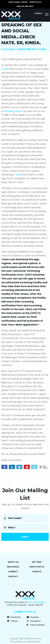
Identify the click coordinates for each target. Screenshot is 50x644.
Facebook (14, 617)
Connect (13, 572)
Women (43, 49)
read (19, 175)
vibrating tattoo (13, 111)
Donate (38, 13)
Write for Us (37, 567)
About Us (13, 562)
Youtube (33, 617)
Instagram (34, 621)
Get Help (37, 562)
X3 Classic (9, 49)
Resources (13, 567)
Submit (25, 537)
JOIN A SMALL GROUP (18, 2)
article (5, 69)
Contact (13, 576)
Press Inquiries (36, 625)
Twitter (12, 621)
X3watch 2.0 (36, 2)
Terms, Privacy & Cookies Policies (25, 642)
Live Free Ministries (37, 602)
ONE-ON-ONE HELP (25, 6)
